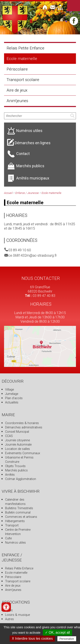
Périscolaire (17, 69)
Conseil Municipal (17, 432)
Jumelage (12, 394)
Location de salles (17, 449)
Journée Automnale (18, 445)
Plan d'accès (14, 398)
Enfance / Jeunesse (27, 193)
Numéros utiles (15, 543)
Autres (9, 619)
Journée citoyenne (17, 440)
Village (9, 390)
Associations (16, 602)
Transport (12, 525)
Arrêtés (10, 475)
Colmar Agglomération (21, 479)
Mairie (8, 415)
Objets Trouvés (15, 466)
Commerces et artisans (21, 517)
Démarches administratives (24, 427)
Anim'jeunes (17, 101)
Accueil (8, 193)
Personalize (67, 639)
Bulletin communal (18, 513)
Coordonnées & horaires (22, 423)
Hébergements (15, 521)
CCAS (9, 436)
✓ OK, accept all (57, 632)
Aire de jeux (17, 90)
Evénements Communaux (23, 453)
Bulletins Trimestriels (19, 508)
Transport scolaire (23, 80)
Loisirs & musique (17, 615)
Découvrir (13, 381)
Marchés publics (16, 470)
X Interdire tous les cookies (32, 639)
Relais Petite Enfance (25, 48)
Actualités (12, 402)
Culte (8, 538)
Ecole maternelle (22, 59)
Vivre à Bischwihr (21, 491)
